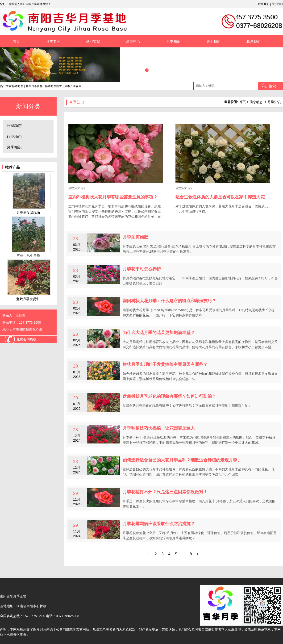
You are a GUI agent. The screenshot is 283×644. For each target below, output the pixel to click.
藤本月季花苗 (73, 86)
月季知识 (173, 41)
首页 (17, 41)
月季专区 (53, 41)
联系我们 (264, 4)
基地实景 (93, 41)
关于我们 (277, 4)
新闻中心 (133, 41)
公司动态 (14, 126)
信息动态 (256, 102)
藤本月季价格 (34, 86)
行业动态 (14, 136)
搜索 (272, 86)
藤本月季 (18, 86)
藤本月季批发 (54, 86)
